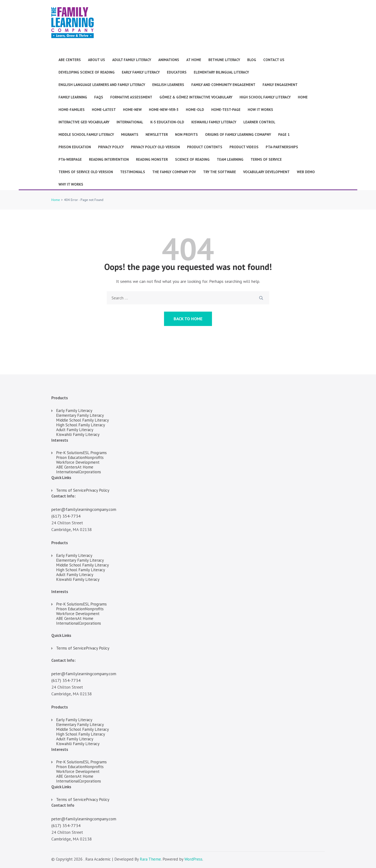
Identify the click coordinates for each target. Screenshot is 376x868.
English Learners (168, 85)
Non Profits (186, 134)
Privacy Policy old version (155, 147)
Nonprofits (94, 457)
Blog (252, 60)
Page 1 (284, 134)
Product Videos (244, 147)
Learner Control (259, 122)
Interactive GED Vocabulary (84, 122)
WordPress (193, 859)
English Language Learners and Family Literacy (102, 85)
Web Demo (306, 172)
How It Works (260, 110)
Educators (177, 72)
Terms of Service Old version (86, 172)
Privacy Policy (111, 147)
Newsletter (157, 134)
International (130, 122)
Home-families (72, 110)
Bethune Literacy (224, 60)
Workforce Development (78, 462)
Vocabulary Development (266, 172)
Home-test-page (226, 110)
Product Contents (205, 147)
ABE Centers (70, 60)
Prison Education (75, 147)
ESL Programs (95, 453)
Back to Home (188, 319)
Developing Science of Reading (87, 72)
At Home (194, 60)
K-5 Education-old (167, 122)
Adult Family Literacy (132, 60)
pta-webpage (70, 159)
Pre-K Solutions (70, 453)
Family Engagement (280, 85)
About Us (97, 60)
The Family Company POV (174, 172)
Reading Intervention (109, 159)
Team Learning (230, 159)
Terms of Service (266, 159)
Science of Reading (192, 159)
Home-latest (104, 110)
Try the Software (220, 172)
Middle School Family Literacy (86, 134)
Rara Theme (150, 859)
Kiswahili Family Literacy (214, 122)
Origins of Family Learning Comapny (238, 134)
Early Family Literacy (141, 72)
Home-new (132, 110)
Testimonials (133, 172)
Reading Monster (152, 159)
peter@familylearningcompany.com (84, 509)
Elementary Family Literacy (80, 415)
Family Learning (73, 97)
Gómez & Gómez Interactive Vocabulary (196, 97)
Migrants (130, 134)
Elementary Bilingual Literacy (221, 72)
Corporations (90, 472)
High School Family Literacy (265, 97)
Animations (169, 60)
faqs (99, 97)
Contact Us (274, 60)
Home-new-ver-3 (164, 110)
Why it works (71, 184)
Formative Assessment (131, 97)
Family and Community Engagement (223, 85)
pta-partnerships (282, 147)
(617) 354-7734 (66, 516)
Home (303, 97)
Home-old (195, 110)
